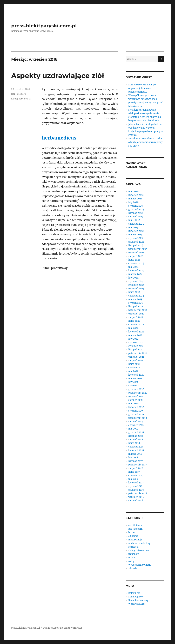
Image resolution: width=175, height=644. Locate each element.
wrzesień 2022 (136, 314)
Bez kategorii (19, 94)
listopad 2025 (136, 213)
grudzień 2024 (136, 242)
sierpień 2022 (136, 317)
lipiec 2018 (134, 443)
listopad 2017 (136, 461)
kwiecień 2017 (136, 483)
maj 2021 (133, 371)
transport (134, 554)
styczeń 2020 (136, 411)
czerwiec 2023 (136, 296)
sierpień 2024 (136, 256)
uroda (132, 558)
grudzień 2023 (136, 285)
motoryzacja (135, 540)
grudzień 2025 (136, 209)
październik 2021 (138, 353)
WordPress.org (136, 604)
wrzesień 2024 (136, 253)
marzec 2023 (135, 299)
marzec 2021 (135, 378)
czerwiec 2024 (136, 263)
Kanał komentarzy (138, 600)
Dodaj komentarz (21, 99)
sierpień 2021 (136, 360)
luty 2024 (133, 278)
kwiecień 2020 (136, 407)
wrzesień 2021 (136, 357)
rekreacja (133, 547)
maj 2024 (133, 267)
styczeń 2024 (136, 281)
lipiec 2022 (134, 321)
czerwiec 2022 (136, 324)
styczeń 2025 (136, 238)
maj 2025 (133, 227)
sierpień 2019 (136, 422)
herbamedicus (59, 138)
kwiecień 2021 (136, 375)
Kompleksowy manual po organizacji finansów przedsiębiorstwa (142, 88)
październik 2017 (138, 465)
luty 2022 (133, 339)
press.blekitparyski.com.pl (44, 26)
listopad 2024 (136, 245)
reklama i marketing (139, 543)
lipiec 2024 (134, 260)
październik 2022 (138, 310)
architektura (135, 525)
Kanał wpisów (136, 597)
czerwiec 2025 (136, 224)
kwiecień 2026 (136, 195)
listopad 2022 (136, 307)
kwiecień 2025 (136, 231)
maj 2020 (133, 404)
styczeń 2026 (136, 206)
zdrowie (133, 568)
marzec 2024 (135, 274)
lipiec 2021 (134, 364)
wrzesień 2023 (136, 289)
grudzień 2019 (136, 414)
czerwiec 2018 (136, 447)
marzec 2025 (135, 235)
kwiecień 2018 (136, 450)
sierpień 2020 (136, 400)
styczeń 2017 (135, 486)
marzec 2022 (135, 335)
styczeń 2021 (135, 386)
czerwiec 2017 (136, 475)
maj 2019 (133, 429)
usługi (132, 561)
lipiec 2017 (134, 472)
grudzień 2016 (136, 490)
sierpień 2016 (136, 501)
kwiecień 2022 (136, 332)
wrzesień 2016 (136, 497)
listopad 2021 (136, 350)
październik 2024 (138, 249)
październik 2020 (138, 393)
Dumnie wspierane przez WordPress (63, 628)
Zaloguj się (134, 593)
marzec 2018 (135, 454)
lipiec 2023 (134, 292)
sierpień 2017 (136, 468)
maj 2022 (133, 328)
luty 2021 (133, 382)
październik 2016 (138, 493)
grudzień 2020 (136, 389)
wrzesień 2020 (136, 396)
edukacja (133, 536)
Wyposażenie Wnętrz (140, 565)
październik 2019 (138, 418)
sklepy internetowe (139, 550)
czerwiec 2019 (136, 425)
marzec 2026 (135, 199)
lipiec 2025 (134, 220)
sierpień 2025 (136, 217)
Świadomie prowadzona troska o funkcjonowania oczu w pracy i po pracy (145, 142)
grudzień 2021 (136, 346)
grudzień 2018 (136, 432)
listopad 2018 (136, 436)
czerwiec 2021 (136, 368)
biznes (132, 532)
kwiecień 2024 (136, 271)
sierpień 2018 (136, 440)
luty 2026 (133, 202)
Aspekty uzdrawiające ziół (58, 76)
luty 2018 (133, 457)
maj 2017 (133, 479)
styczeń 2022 (136, 342)
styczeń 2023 (135, 303)
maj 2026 (133, 191)
